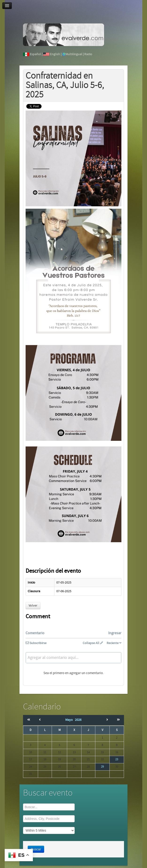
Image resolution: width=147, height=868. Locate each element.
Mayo (70, 720)
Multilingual (74, 54)
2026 (78, 720)
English (55, 54)
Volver (33, 606)
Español (35, 54)
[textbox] (73, 658)
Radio (88, 54)
